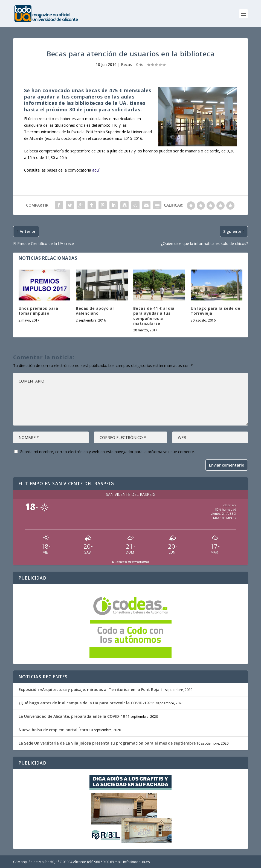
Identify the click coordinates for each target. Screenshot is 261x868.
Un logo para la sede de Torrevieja (216, 311)
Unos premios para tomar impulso (38, 311)
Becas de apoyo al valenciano (95, 311)
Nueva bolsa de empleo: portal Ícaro (53, 730)
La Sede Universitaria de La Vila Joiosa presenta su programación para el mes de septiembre (107, 743)
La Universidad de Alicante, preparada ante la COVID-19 (72, 716)
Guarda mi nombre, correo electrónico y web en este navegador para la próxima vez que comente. (107, 452)
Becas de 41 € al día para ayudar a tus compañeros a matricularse (154, 316)
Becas (126, 64)
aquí (96, 170)
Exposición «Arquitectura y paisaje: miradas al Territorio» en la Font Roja (89, 689)
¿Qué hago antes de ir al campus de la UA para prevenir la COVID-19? (85, 703)
